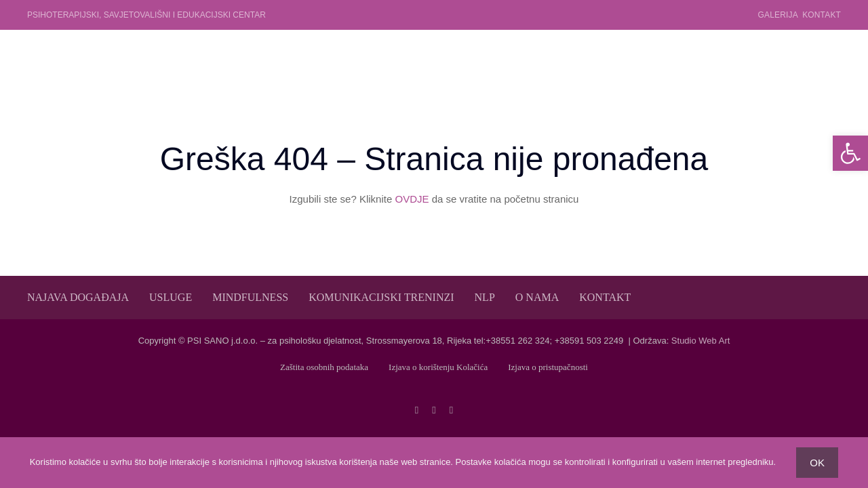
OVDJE (412, 199)
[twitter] (434, 410)
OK (817, 463)
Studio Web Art (701, 341)
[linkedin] (451, 410)
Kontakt (822, 15)
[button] (850, 153)
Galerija (778, 15)
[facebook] (417, 410)
